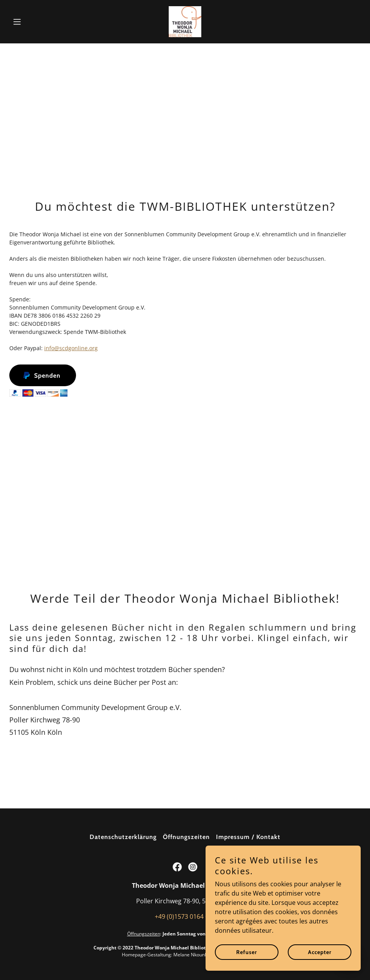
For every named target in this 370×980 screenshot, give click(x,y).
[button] (36, 22)
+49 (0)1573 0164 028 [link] (185, 916)
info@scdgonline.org (71, 348)
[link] (185, 22)
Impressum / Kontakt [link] (248, 837)
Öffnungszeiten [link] (186, 837)
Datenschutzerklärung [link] (123, 837)
